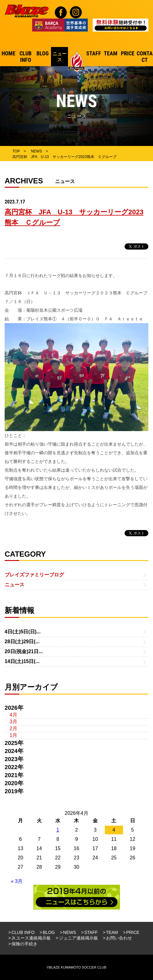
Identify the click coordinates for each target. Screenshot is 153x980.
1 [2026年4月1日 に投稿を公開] (58, 830)
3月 (13, 722)
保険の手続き (24, 944)
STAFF (91, 932)
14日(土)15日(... (22, 661)
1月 (13, 735)
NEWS (70, 932)
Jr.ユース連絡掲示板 (31, 938)
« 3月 (17, 881)
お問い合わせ (119, 938)
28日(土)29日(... (22, 642)
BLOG (49, 932)
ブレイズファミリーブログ (34, 575)
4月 (13, 715)
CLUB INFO (23, 932)
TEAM (112, 932)
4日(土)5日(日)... (23, 632)
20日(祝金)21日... (24, 651)
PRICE (133, 932)
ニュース (15, 585)
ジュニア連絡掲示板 (79, 938)
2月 (13, 728)
